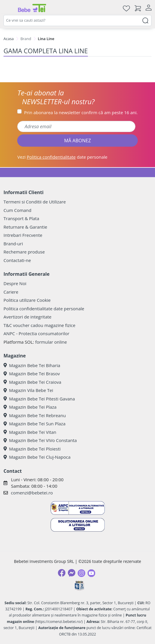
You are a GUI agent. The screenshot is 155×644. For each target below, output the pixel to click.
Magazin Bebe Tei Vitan (30, 432)
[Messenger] (72, 573)
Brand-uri (13, 244)
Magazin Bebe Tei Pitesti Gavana (39, 399)
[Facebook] (62, 573)
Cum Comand (18, 210)
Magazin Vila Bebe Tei (28, 390)
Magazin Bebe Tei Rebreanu (35, 415)
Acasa (9, 39)
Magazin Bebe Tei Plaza (30, 407)
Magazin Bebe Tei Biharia (32, 365)
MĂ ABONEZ (78, 141)
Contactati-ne (17, 260)
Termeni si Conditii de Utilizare (35, 202)
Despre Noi (15, 283)
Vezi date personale (62, 157)
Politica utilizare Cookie (27, 300)
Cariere (11, 292)
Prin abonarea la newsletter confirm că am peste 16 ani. (81, 112)
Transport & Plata (21, 218)
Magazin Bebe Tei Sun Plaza (34, 424)
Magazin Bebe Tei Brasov (32, 374)
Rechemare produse (24, 252)
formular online (51, 342)
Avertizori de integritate (27, 317)
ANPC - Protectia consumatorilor (36, 333)
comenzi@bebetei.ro (32, 493)
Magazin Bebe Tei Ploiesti (32, 449)
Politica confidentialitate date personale (44, 309)
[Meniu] (8, 8)
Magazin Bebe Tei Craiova (32, 382)
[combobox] (77, 20)
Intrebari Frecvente (23, 235)
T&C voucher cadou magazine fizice (39, 325)
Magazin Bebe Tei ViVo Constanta (40, 440)
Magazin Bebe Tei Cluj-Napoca (37, 457)
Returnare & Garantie (25, 227)
